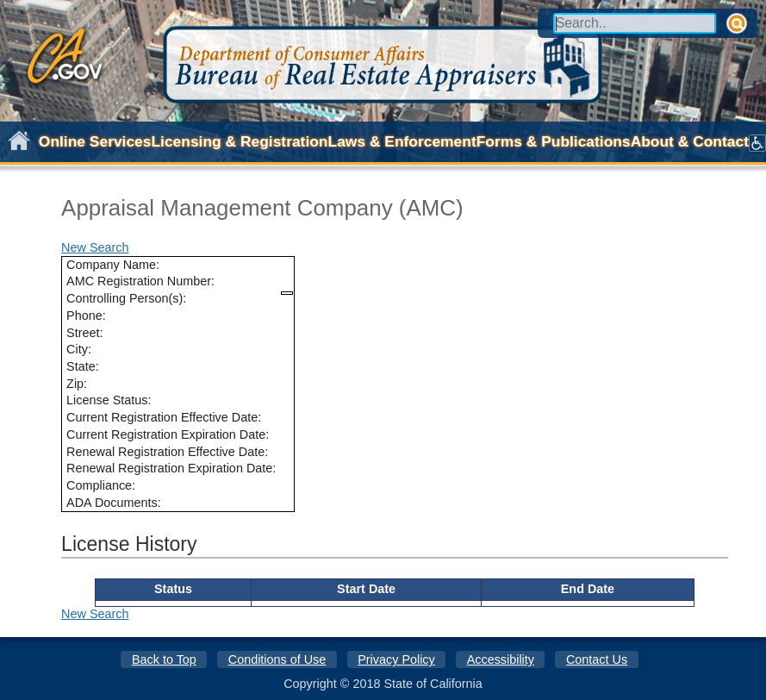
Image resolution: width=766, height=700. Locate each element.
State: (83, 366)
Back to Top (164, 659)
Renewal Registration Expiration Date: (171, 468)
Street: (84, 333)
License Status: (109, 400)
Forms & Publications (554, 141)
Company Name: (113, 265)
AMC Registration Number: (140, 281)
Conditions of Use (277, 659)
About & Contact (690, 141)
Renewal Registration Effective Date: (167, 452)
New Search (95, 247)
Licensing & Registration (239, 141)
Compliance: (101, 485)
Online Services (95, 141)
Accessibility (501, 659)
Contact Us (597, 659)
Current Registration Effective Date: (164, 417)
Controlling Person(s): (126, 298)
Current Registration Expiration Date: (168, 434)
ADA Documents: (114, 503)
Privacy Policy (396, 659)
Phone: (86, 316)
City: (79, 349)
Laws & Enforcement (402, 141)
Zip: (77, 384)
